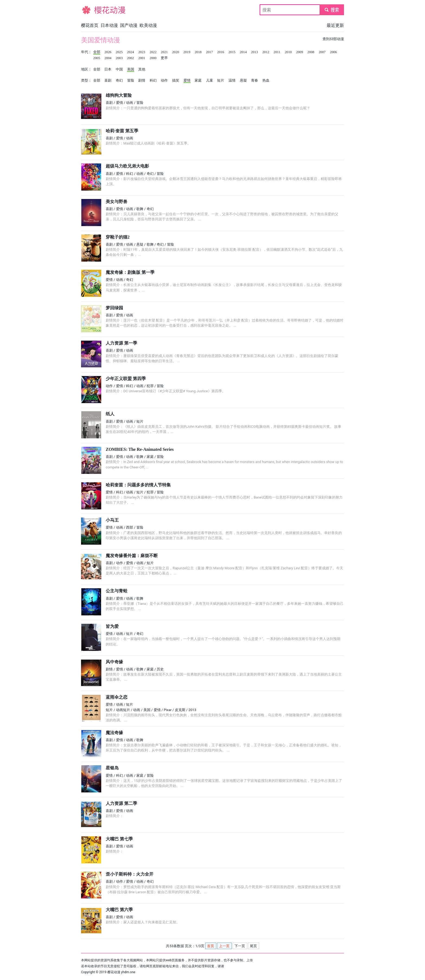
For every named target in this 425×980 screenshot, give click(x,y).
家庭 (198, 81)
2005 (97, 58)
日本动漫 (109, 25)
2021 (164, 52)
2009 (300, 52)
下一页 (240, 946)
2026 (108, 52)
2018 (198, 52)
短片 (221, 81)
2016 (221, 52)
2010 (288, 52)
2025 (119, 52)
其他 (142, 69)
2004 (108, 58)
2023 (142, 52)
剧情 (142, 81)
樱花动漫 (90, 10)
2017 (210, 52)
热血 (266, 81)
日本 (108, 69)
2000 (153, 58)
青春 (255, 81)
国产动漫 (129, 25)
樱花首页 (90, 25)
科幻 (153, 81)
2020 (176, 52)
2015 (232, 52)
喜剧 (108, 81)
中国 (119, 69)
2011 (277, 52)
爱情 (187, 81)
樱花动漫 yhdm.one (121, 972)
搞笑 (176, 81)
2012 (266, 52)
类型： (86, 81)
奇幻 (119, 81)
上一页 (224, 946)
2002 (131, 58)
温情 (232, 81)
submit (332, 10)
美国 (131, 69)
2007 (322, 52)
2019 (187, 52)
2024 (131, 52)
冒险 (131, 81)
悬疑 (243, 81)
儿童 (210, 81)
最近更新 (335, 25)
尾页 (253, 946)
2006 (333, 52)
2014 (243, 52)
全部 (97, 52)
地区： (86, 69)
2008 (311, 52)
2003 (119, 58)
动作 (164, 81)
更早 (164, 58)
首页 (211, 946)
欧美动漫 (148, 25)
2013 (255, 52)
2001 (142, 58)
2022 (153, 52)
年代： (86, 52)
